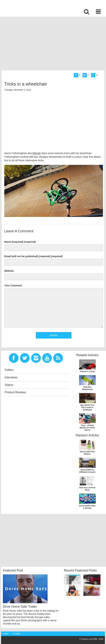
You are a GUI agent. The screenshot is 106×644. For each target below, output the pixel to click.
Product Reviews (15, 392)
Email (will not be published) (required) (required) (33, 256)
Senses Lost (29, 8)
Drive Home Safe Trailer (20, 607)
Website (9, 271)
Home (6, 634)
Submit (54, 335)
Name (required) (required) (20, 242)
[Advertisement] (54, 44)
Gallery (9, 370)
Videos (9, 385)
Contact (16, 634)
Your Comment (13, 285)
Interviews (11, 377)
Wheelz (37, 153)
